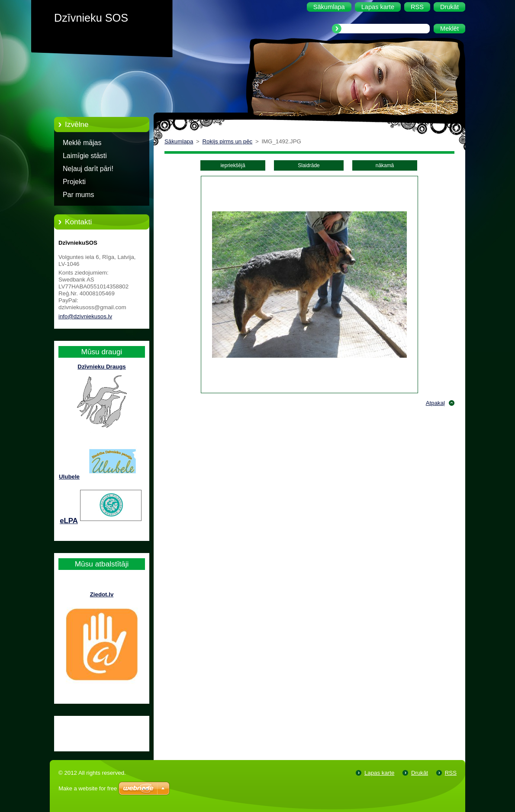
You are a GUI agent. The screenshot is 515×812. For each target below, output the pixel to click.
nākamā (385, 165)
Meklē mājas (82, 143)
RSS (451, 773)
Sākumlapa (179, 141)
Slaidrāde (309, 165)
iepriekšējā (233, 165)
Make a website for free (88, 788)
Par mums (79, 195)
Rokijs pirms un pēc (228, 141)
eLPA (69, 521)
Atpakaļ (435, 403)
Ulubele (69, 477)
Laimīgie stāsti (85, 156)
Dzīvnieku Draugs (101, 367)
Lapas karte (379, 773)
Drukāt (420, 773)
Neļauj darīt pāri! (88, 169)
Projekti (74, 182)
